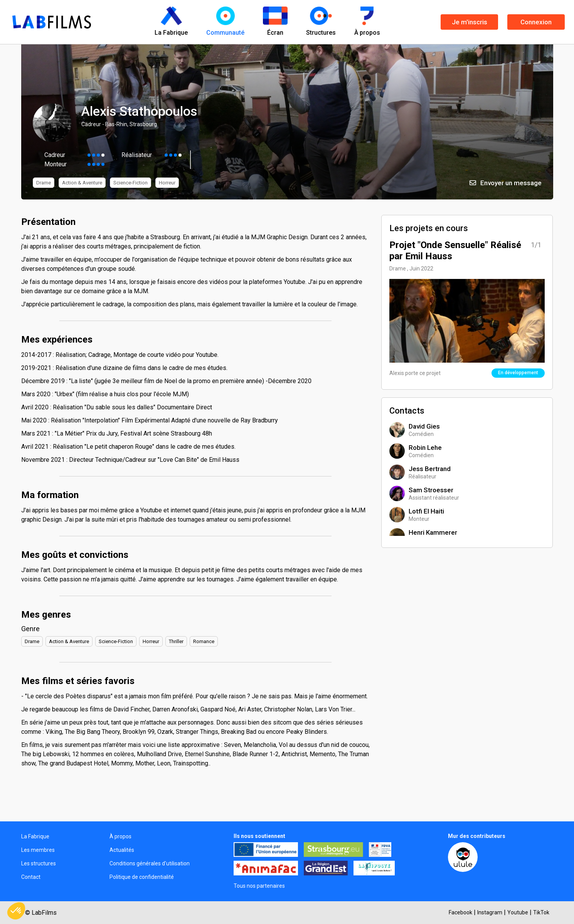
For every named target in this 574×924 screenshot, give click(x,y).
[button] (16, 911)
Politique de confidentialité (142, 877)
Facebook (460, 912)
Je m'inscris (470, 22)
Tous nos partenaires (259, 886)
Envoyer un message (506, 183)
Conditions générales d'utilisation (150, 863)
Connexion (536, 22)
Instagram (490, 912)
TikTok (541, 912)
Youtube (518, 912)
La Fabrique (35, 836)
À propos (120, 836)
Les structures (39, 863)
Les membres (38, 850)
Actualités (122, 850)
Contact (31, 877)
